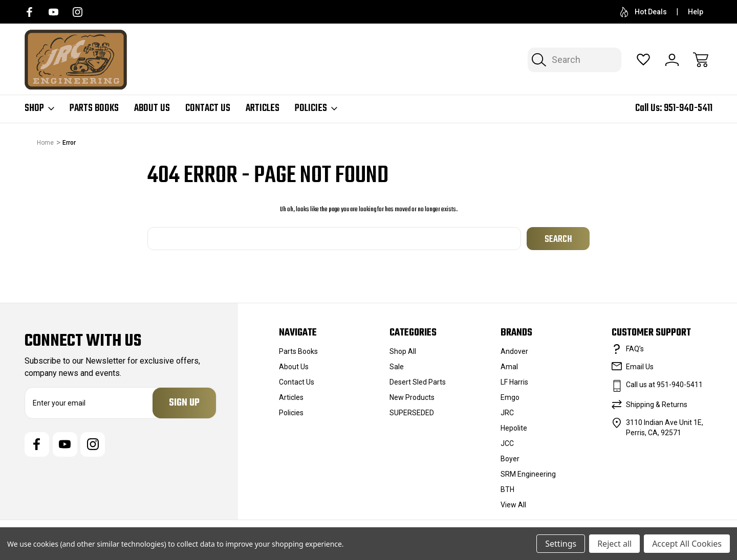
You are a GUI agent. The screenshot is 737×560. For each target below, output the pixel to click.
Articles (263, 108)
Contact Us (208, 108)
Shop (39, 108)
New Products (412, 397)
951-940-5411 (688, 108)
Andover (514, 351)
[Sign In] (672, 60)
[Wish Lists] (643, 60)
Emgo (510, 397)
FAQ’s (635, 349)
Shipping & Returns (657, 405)
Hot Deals (644, 12)
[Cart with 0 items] (701, 60)
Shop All (403, 351)
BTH (507, 489)
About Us (152, 108)
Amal (509, 367)
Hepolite (514, 428)
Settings (561, 544)
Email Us (640, 367)
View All (513, 505)
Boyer (510, 459)
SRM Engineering (528, 474)
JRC (507, 413)
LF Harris (514, 382)
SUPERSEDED (412, 413)
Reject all (614, 544)
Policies (316, 108)
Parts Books (94, 108)
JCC (507, 443)
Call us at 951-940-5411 (664, 385)
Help (696, 12)
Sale (397, 367)
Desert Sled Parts (418, 382)
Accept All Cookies (687, 544)
